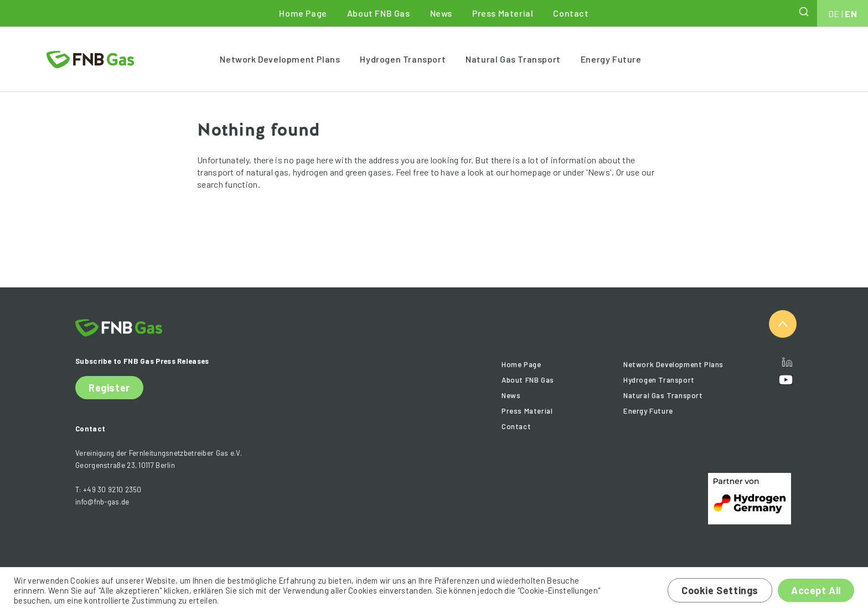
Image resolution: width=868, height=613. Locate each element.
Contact (571, 13)
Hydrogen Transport (403, 59)
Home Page (303, 13)
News (441, 13)
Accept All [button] (816, 590)
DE (834, 14)
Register (109, 388)
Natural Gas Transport (513, 59)
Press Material (503, 13)
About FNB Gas (379, 13)
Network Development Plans (280, 59)
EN (851, 14)
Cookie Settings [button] (720, 590)
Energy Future (611, 59)
